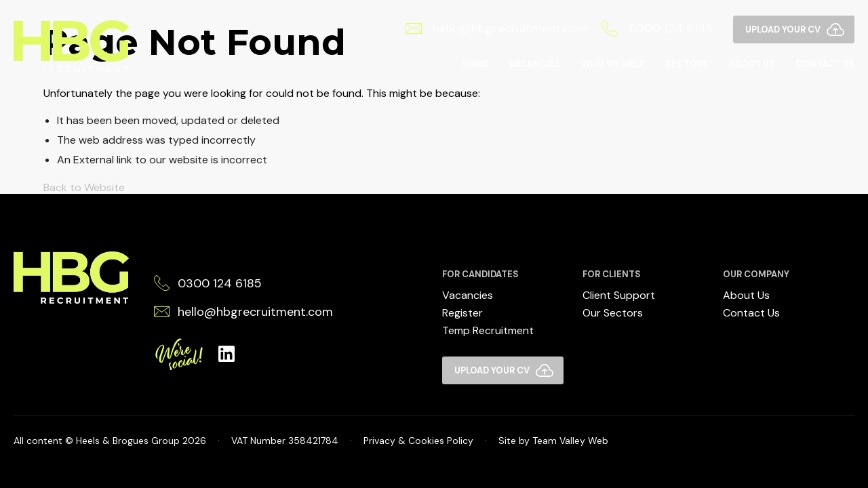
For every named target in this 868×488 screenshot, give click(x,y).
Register (462, 313)
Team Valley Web (570, 441)
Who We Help (613, 64)
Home (475, 64)
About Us (752, 64)
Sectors (687, 64)
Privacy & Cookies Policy (418, 441)
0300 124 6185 (657, 28)
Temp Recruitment (488, 330)
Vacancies (535, 64)
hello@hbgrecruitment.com (497, 28)
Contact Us (825, 64)
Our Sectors (613, 313)
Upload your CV (783, 29)
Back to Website (84, 187)
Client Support (619, 295)
